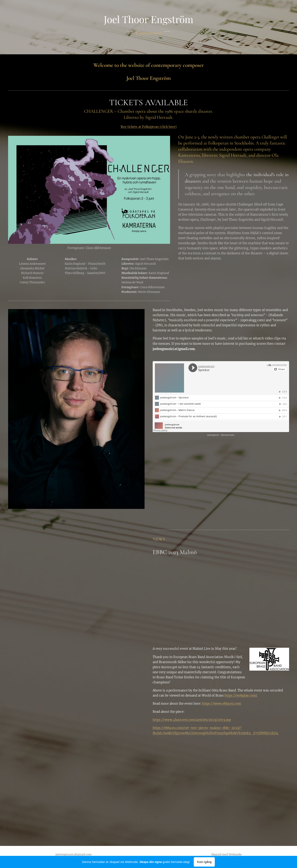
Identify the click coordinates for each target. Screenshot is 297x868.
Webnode (235, 854)
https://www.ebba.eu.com (222, 704)
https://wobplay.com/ (241, 695)
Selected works (227, 435)
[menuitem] (131, 47)
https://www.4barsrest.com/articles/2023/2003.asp (192, 720)
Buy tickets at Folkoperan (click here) (149, 127)
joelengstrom (213, 435)
